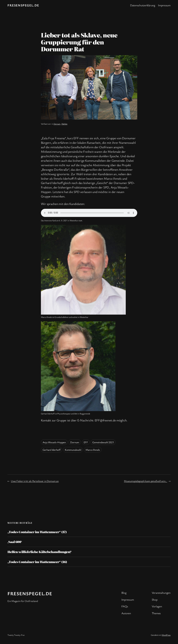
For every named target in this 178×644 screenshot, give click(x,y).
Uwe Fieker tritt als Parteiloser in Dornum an (35, 481)
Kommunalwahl (73, 450)
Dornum (57, 124)
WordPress (166, 635)
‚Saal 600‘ (15, 542)
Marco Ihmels (93, 450)
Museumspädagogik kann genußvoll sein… (146, 481)
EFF (86, 442)
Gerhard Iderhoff (52, 450)
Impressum (164, 5)
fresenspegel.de (23, 5)
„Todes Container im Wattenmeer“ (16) (37, 562)
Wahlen (64, 124)
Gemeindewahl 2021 (103, 442)
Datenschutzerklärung (143, 5)
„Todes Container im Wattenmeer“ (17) (37, 532)
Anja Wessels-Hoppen (54, 442)
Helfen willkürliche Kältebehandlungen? (39, 552)
